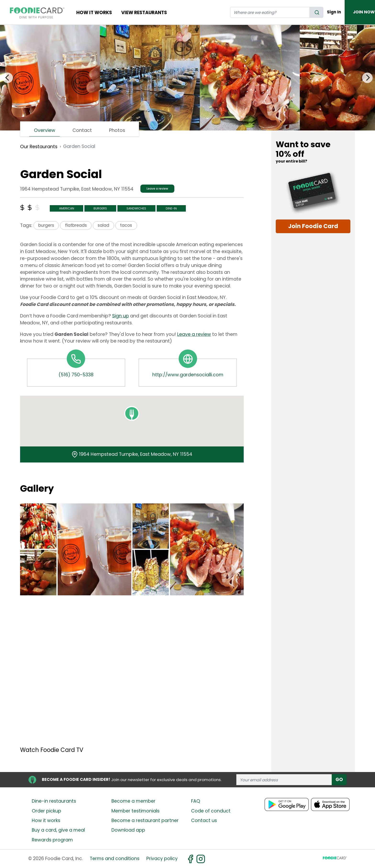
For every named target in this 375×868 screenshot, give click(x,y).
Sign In (334, 12)
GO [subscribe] (339, 780)
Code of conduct (211, 811)
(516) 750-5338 (76, 375)
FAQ (196, 801)
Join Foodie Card (313, 226)
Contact (82, 130)
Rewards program (52, 840)
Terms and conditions (115, 859)
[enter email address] (284, 780)
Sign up (121, 316)
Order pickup (47, 811)
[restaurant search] (270, 12)
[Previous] (8, 78)
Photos (117, 130)
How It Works (94, 13)
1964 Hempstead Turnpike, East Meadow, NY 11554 (136, 454)
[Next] (367, 78)
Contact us (204, 820)
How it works (46, 820)
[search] (316, 12)
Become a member (133, 801)
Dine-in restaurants (54, 801)
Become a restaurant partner (145, 820)
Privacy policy (162, 859)
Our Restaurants (39, 147)
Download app (128, 830)
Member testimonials (135, 811)
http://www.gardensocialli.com (188, 375)
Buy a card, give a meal (58, 830)
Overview (45, 130)
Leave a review (157, 189)
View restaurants (144, 13)
